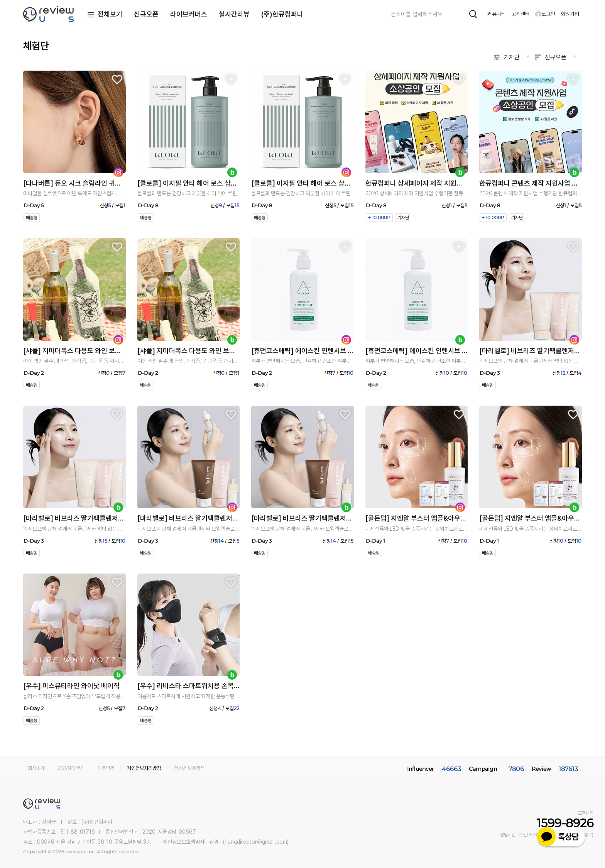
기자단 (512, 57)
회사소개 (36, 768)
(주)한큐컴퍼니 (282, 14)
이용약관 (106, 768)
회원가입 (570, 14)
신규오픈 (146, 14)
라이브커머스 (189, 14)
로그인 (545, 14)
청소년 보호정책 (189, 768)
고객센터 (521, 14)
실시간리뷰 (234, 14)
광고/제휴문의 (71, 768)
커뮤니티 (497, 14)
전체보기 (103, 15)
